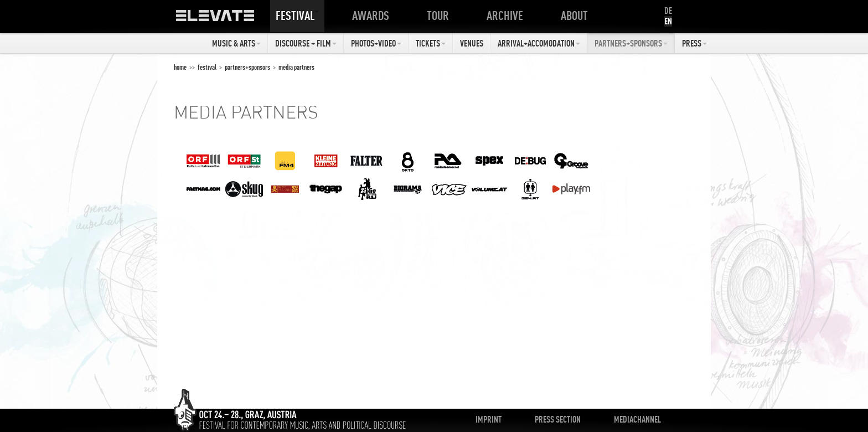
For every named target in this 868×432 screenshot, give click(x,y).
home (180, 67)
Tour (440, 16)
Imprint (489, 419)
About (577, 16)
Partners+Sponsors (631, 43)
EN (668, 21)
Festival (297, 16)
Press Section (558, 419)
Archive (507, 16)
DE (668, 11)
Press (694, 43)
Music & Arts (236, 43)
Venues (472, 43)
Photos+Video (376, 43)
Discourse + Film (306, 43)
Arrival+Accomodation (539, 43)
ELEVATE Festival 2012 (226, 19)
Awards (373, 16)
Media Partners (296, 67)
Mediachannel (637, 419)
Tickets (431, 43)
